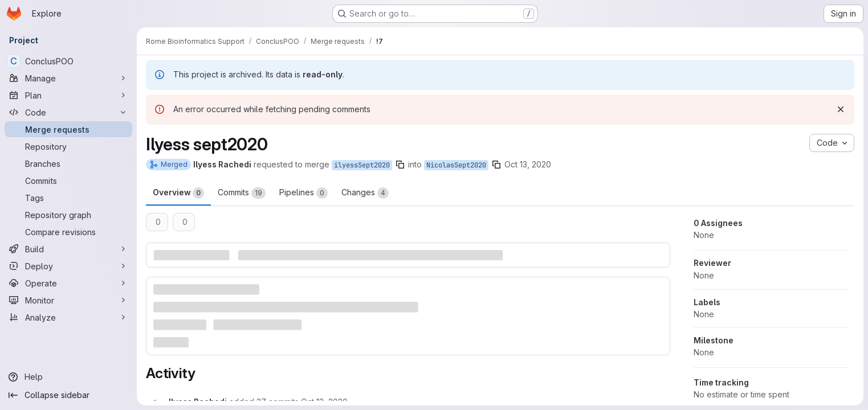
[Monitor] (68, 300)
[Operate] (68, 283)
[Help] (68, 377)
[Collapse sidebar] (68, 395)
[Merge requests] (68, 129)
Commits (242, 193)
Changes (365, 193)
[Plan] (68, 95)
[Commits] (68, 181)
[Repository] (68, 146)
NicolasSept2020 (456, 165)
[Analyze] (68, 317)
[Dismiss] (841, 109)
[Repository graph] (68, 215)
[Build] (68, 249)
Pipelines (303, 193)
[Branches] (68, 163)
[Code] (68, 112)
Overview (178, 193)
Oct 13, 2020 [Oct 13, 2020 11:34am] (528, 164)
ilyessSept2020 (362, 165)
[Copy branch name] (400, 165)
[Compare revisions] (68, 232)
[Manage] (68, 78)
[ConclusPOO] (68, 61)
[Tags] (68, 198)
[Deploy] (68, 266)
